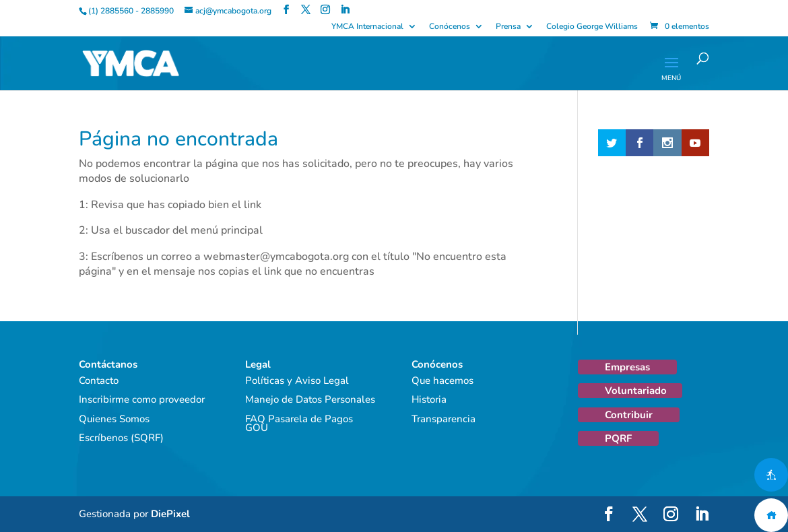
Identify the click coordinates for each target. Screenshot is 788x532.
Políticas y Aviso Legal (297, 380)
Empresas (627, 367)
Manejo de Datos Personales (310, 399)
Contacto (99, 380)
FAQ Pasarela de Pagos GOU (299, 424)
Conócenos (450, 27)
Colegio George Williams (592, 27)
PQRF (618, 438)
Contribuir (629, 415)
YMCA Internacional (367, 27)
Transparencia (444, 419)
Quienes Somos (114, 419)
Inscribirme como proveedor (142, 399)
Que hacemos (442, 380)
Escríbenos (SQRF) (121, 438)
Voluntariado (636, 391)
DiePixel (170, 514)
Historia (429, 399)
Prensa (508, 27)
